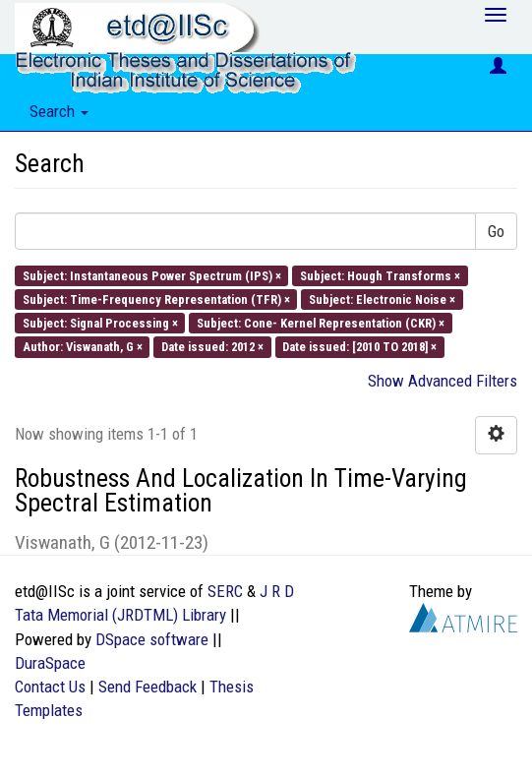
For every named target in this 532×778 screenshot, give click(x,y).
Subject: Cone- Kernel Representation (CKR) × (321, 323)
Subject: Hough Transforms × (380, 275)
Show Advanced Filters (443, 381)
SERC (225, 591)
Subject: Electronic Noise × (382, 299)
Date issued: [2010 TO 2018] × (359, 347)
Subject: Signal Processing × (100, 323)
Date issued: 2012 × (212, 347)
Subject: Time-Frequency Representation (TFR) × (156, 299)
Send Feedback (148, 687)
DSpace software (152, 639)
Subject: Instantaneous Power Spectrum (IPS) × (152, 275)
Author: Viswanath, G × (83, 347)
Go (496, 231)
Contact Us (50, 687)
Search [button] (59, 111)
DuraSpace (50, 663)
